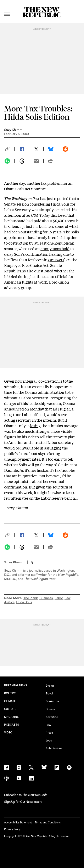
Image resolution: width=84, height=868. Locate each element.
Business (46, 598)
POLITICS (10, 693)
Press (49, 733)
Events (50, 686)
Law (67, 598)
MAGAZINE (12, 717)
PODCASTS (12, 725)
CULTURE (10, 709)
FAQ (48, 725)
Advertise (52, 717)
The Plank (31, 598)
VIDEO (8, 733)
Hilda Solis (24, 602)
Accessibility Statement (18, 822)
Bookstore (52, 701)
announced (14, 409)
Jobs (49, 740)
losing (35, 426)
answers (57, 260)
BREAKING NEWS (16, 685)
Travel (49, 693)
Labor (59, 598)
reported (61, 198)
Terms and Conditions (48, 822)
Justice (9, 602)
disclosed (58, 215)
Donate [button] (50, 709)
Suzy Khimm (13, 130)
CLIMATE (10, 701)
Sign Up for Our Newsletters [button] (23, 802)
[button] (9, 149)
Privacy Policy (12, 829)
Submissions (54, 748)
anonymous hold (55, 248)
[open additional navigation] (7, 9)
